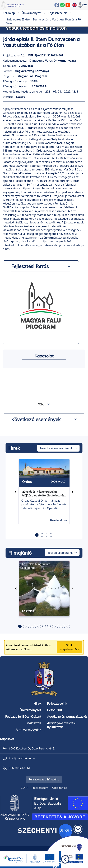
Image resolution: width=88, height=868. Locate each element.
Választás (34, 723)
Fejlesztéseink (57, 704)
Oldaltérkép (60, 788)
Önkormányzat (30, 710)
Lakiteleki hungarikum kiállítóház (36, 566)
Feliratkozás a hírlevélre (44, 779)
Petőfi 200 (54, 710)
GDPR (24, 788)
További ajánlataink (60, 553)
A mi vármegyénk (28, 730)
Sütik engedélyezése (69, 647)
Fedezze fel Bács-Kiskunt (23, 717)
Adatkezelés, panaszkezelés (67, 717)
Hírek (37, 704)
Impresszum (40, 788)
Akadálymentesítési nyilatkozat (61, 725)
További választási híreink (56, 448)
